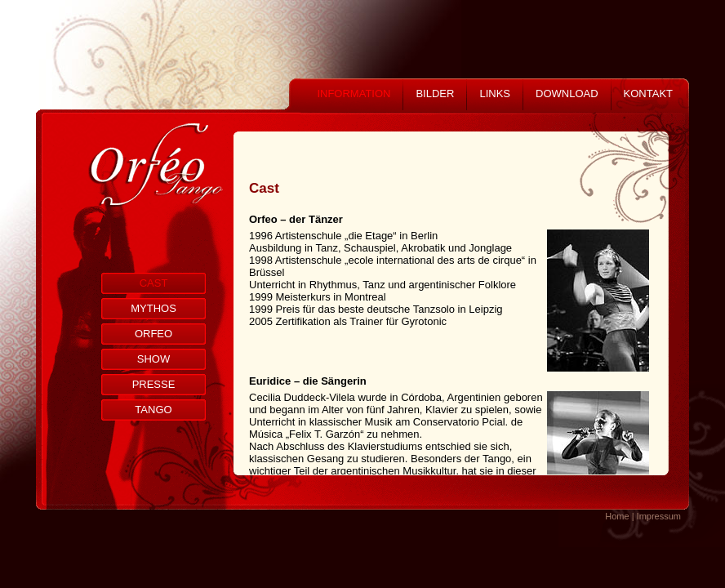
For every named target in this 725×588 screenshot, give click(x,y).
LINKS (495, 94)
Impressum (659, 516)
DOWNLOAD (567, 94)
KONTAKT (648, 94)
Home (617, 516)
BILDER (435, 94)
